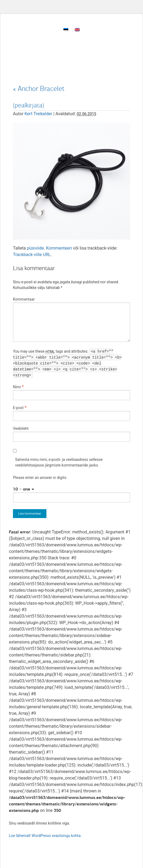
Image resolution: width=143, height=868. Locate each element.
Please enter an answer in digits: (40, 478)
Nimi (17, 387)
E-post (18, 408)
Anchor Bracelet (39, 88)
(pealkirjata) (29, 105)
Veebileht (21, 428)
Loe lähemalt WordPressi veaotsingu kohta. (45, 836)
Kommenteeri (59, 248)
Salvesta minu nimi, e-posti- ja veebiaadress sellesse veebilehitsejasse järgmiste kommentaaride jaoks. (59, 462)
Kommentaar (24, 299)
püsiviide (35, 248)
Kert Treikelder (38, 114)
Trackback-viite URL (32, 255)
